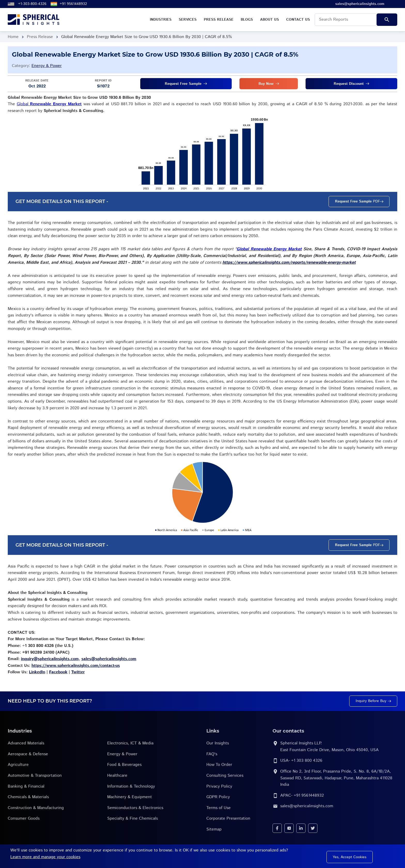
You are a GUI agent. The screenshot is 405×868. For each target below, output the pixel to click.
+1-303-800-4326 (32, 4)
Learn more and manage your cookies (45, 857)
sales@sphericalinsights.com (307, 806)
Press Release (40, 37)
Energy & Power (47, 66)
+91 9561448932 (73, 4)
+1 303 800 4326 (307, 761)
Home (13, 37)
